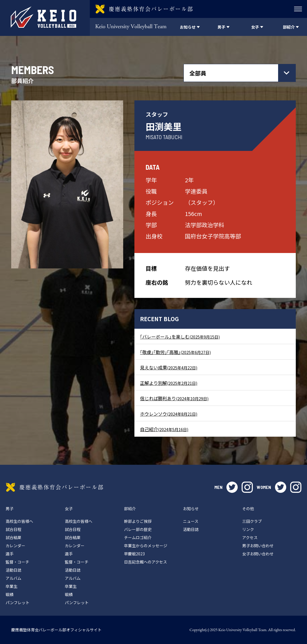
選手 (10, 554)
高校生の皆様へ (19, 521)
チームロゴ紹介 (138, 537)
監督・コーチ (17, 562)
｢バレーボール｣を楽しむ (180, 337)
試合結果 (13, 537)
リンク (248, 529)
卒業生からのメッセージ (146, 546)
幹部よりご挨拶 (138, 521)
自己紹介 (164, 429)
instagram (247, 487)
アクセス (250, 537)
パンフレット (18, 602)
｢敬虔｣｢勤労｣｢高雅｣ (175, 352)
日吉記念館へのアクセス (146, 562)
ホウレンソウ (169, 414)
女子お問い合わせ (258, 554)
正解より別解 (169, 383)
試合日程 (13, 529)
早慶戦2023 (134, 554)
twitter (232, 487)
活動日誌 (13, 570)
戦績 (10, 594)
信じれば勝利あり (174, 398)
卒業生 (12, 586)
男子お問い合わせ (258, 546)
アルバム (13, 578)
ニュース (191, 521)
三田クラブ (252, 521)
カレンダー (15, 546)
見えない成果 (169, 367)
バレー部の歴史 (138, 529)
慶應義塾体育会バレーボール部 (54, 487)
